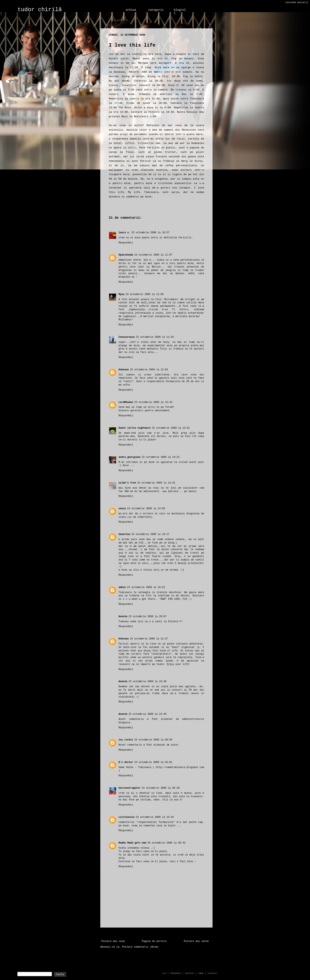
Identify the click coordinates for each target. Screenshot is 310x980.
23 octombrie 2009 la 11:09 (145, 294)
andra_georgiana (129, 457)
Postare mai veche (196, 941)
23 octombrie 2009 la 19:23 (146, 587)
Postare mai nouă (113, 941)
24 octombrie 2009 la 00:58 (153, 740)
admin (122, 587)
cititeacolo (127, 817)
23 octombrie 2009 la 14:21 (161, 457)
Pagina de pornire (154, 941)
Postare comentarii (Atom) (140, 947)
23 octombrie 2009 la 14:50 (146, 509)
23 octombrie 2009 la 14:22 (156, 483)
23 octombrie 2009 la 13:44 (153, 402)
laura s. (124, 233)
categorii (156, 10)
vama (201, 973)
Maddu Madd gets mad (132, 843)
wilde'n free (127, 483)
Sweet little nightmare (135, 428)
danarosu (124, 534)
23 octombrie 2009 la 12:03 (149, 370)
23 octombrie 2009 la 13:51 (171, 428)
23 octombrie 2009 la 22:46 (147, 682)
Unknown (124, 370)
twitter (189, 973)
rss (164, 973)
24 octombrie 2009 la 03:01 (153, 762)
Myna (121, 294)
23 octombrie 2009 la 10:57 (150, 233)
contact (212, 973)
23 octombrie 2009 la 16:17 (150, 534)
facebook (176, 973)
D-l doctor (126, 762)
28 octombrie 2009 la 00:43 (166, 843)
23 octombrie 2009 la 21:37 (149, 639)
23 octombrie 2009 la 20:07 (147, 617)
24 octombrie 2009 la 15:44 (155, 817)
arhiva (131, 10)
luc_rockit (126, 740)
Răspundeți (126, 243)
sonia (122, 509)
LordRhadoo (126, 402)
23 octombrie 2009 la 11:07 (153, 255)
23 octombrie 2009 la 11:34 (155, 337)
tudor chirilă (40, 10)
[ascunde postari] (297, 2)
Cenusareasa (127, 337)
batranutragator (129, 788)
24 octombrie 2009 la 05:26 (161, 788)
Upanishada (126, 255)
